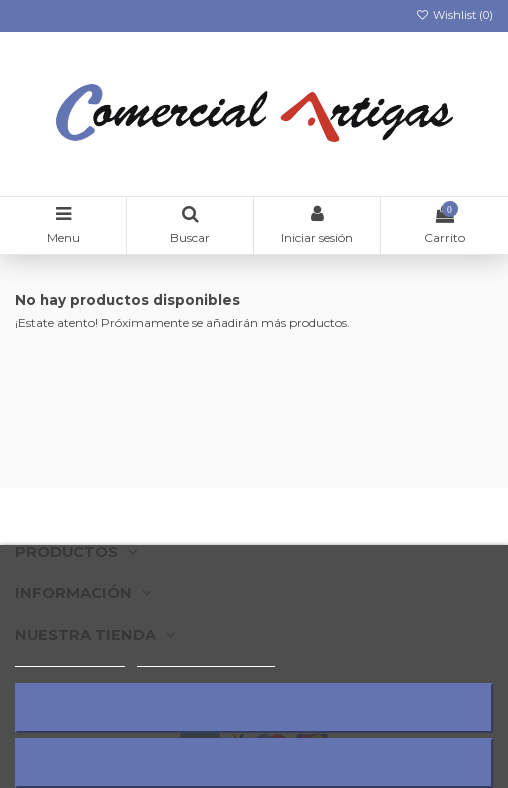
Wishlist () (454, 15)
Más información (70, 657)
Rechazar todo (254, 707)
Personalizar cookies (206, 657)
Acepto (254, 762)
